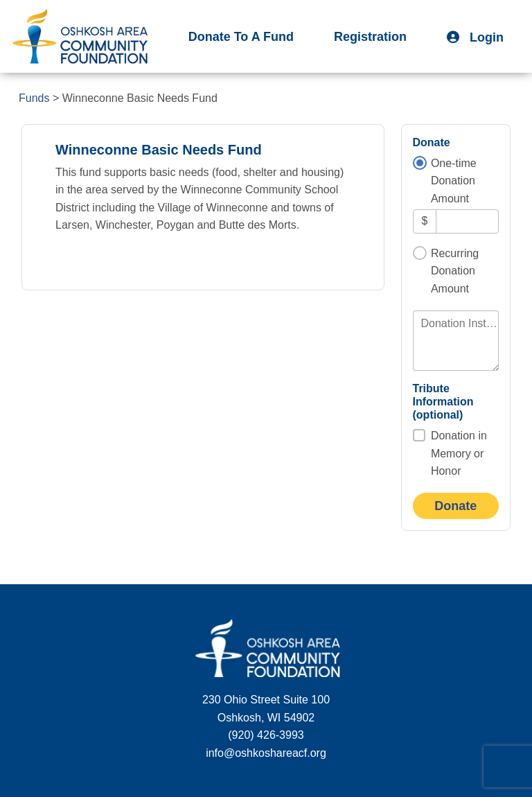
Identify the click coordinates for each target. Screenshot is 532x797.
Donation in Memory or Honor (459, 453)
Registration (370, 37)
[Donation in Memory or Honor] (419, 435)
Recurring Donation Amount (455, 271)
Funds (34, 98)
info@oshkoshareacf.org (266, 753)
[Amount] (467, 221)
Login (475, 37)
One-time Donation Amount (454, 181)
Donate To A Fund (241, 37)
